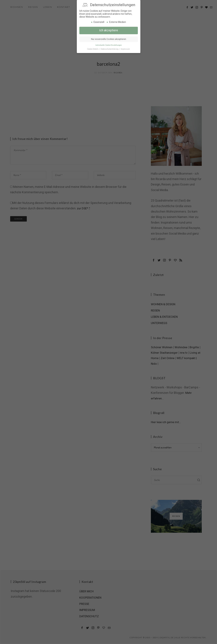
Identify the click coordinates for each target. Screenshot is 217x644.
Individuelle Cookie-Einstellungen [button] (109, 45)
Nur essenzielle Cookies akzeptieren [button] (109, 39)
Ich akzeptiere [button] (109, 30)
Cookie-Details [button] (93, 49)
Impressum (125, 49)
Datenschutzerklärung (110, 49)
